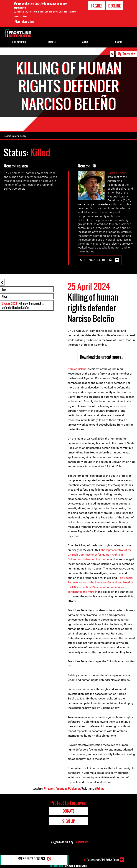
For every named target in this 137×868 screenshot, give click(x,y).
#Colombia (75, 789)
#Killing (99, 789)
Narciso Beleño (117, 173)
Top (4, 290)
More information (24, 21)
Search (119, 42)
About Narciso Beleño (17, 136)
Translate (129, 54)
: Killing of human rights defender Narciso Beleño (23, 306)
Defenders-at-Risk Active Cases (100, 860)
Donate (52, 42)
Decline (114, 6)
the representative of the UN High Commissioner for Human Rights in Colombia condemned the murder (100, 555)
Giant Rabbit (81, 842)
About (5, 297)
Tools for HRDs (19, 42)
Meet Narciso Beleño (97, 260)
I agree (97, 6)
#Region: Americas (56, 789)
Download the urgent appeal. (102, 357)
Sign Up (69, 822)
